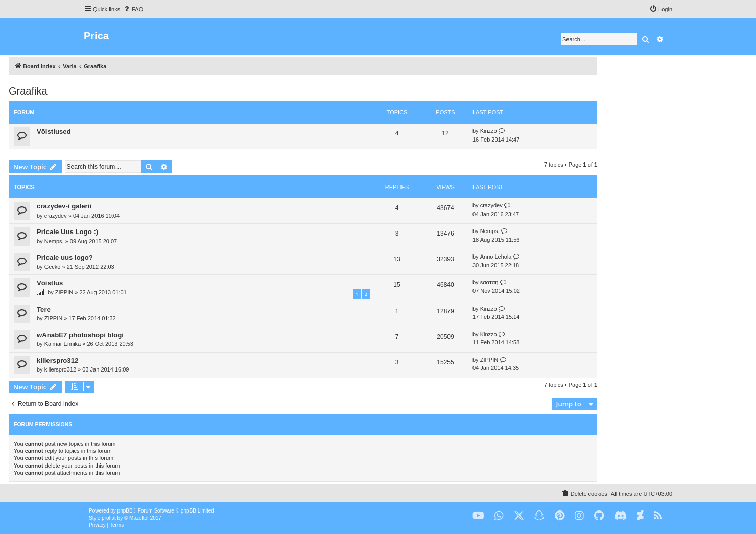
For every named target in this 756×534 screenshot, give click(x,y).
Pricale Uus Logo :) (67, 232)
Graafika (28, 91)
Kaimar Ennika (63, 344)
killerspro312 (57, 361)
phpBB (125, 511)
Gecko (53, 267)
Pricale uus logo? (65, 257)
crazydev (56, 216)
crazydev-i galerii (64, 206)
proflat (109, 518)
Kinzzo (489, 131)
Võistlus (50, 283)
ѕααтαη (489, 282)
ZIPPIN (64, 292)
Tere (44, 309)
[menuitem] (133, 9)
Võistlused (54, 132)
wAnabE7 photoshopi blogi (80, 335)
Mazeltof (139, 518)
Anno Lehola (496, 257)
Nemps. (54, 241)
